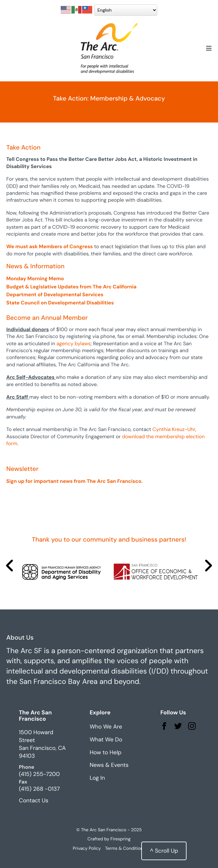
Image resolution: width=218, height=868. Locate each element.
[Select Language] (126, 10)
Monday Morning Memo (35, 278)
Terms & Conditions (125, 849)
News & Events (109, 765)
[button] (209, 49)
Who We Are (106, 727)
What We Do (106, 740)
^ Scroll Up (164, 851)
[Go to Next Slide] (208, 566)
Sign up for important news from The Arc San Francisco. (74, 481)
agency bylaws (73, 344)
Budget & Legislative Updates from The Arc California (71, 287)
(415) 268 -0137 (39, 789)
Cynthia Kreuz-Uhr (174, 429)
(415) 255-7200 (39, 774)
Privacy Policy (87, 849)
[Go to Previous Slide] (10, 566)
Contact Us (34, 800)
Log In (97, 778)
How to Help (106, 752)
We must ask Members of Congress (50, 246)
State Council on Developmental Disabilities (60, 303)
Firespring (120, 839)
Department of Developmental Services (55, 295)
